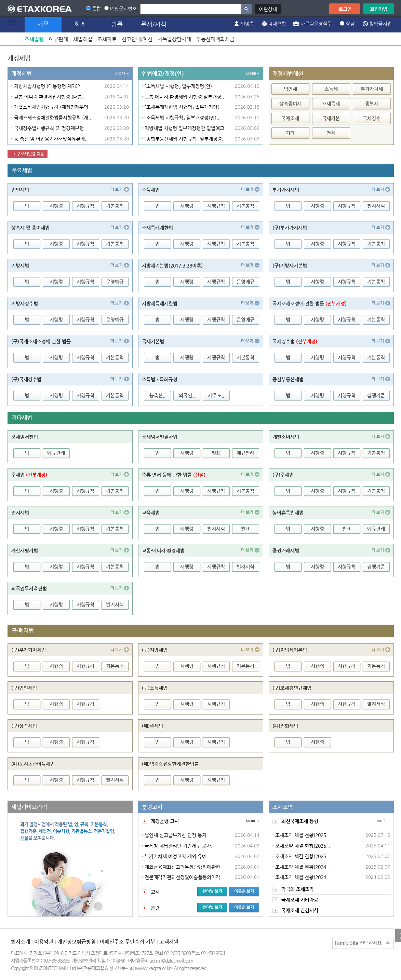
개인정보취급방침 (77, 942)
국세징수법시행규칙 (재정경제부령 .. (51, 128)
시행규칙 (85, 206)
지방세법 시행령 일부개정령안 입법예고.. (186, 128)
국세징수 (372, 118)
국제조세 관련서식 (300, 910)
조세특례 (331, 104)
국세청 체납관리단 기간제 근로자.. (179, 846)
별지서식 (376, 206)
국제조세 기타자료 (300, 900)
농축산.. (157, 395)
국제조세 (290, 118)
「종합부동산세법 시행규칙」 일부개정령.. (185, 139)
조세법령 (34, 39)
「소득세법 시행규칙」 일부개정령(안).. (182, 118)
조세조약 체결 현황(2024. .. (303, 867)
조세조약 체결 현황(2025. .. (303, 835)
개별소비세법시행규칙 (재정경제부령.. (52, 107)
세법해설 (83, 39)
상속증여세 (290, 104)
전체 (331, 133)
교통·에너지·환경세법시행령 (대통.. (49, 97)
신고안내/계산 (137, 39)
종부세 (372, 104)
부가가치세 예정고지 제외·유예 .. (178, 856)
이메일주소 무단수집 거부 (128, 942)
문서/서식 (154, 24)
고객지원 (169, 942)
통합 (96, 9)
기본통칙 (115, 206)
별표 (216, 453)
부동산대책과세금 (215, 39)
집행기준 (376, 395)
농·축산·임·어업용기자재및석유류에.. (51, 139)
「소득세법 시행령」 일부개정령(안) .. (180, 86)
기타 (290, 133)
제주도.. (216, 395)
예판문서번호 (123, 9)
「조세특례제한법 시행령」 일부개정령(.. (183, 107)
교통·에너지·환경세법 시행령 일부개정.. (184, 97)
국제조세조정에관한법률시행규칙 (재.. (52, 118)
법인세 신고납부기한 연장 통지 (176, 835)
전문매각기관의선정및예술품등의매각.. (184, 877)
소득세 (331, 89)
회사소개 (21, 942)
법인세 (290, 89)
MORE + (122, 74)
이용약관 (44, 942)
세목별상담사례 (174, 39)
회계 (80, 24)
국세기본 (331, 118)
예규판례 (58, 39)
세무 (43, 24)
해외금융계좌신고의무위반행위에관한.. (184, 867)
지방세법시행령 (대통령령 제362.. (48, 86)
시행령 (56, 206)
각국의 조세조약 (298, 889)
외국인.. (187, 395)
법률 (117, 24)
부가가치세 (372, 89)
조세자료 (107, 39)
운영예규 (115, 282)
